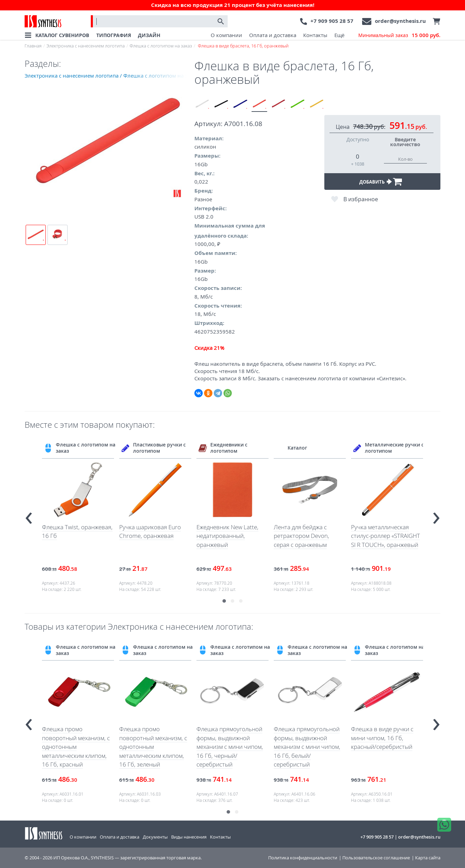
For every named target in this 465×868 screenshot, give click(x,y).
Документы (155, 837)
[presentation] (29, 515)
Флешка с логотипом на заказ (161, 46)
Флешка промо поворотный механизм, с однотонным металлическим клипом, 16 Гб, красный (76, 747)
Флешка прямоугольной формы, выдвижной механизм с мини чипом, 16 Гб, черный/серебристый (230, 747)
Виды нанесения (189, 837)
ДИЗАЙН (149, 35)
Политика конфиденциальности (303, 858)
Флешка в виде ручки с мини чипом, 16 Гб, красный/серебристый (382, 738)
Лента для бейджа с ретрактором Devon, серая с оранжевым (301, 536)
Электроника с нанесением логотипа (86, 46)
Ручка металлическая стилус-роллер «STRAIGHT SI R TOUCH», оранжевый (385, 536)
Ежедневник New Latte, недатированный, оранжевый (227, 536)
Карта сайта (428, 858)
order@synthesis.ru (400, 21)
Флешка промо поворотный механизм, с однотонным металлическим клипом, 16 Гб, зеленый (153, 747)
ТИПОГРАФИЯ (114, 35)
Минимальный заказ (399, 35)
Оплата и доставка (273, 35)
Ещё (339, 35)
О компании (226, 35)
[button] (224, 601)
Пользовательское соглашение (376, 858)
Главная (33, 46)
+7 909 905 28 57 (332, 21)
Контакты (315, 35)
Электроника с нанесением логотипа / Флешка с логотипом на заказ (109, 76)
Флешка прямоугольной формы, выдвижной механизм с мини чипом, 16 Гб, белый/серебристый (307, 747)
